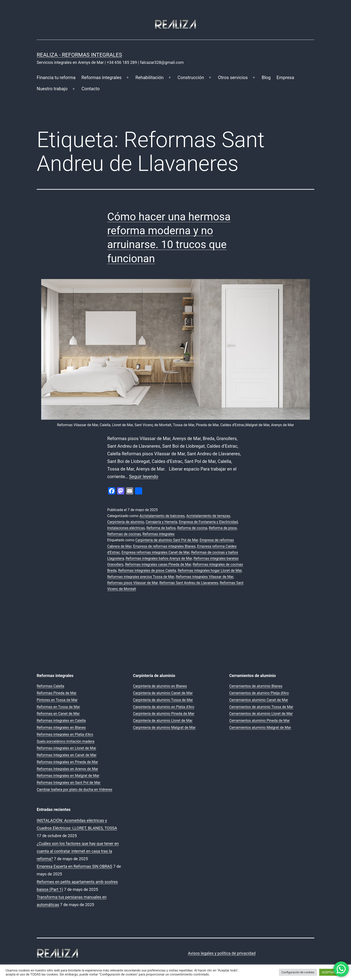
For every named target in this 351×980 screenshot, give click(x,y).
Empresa (285, 77)
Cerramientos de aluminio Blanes (256, 686)
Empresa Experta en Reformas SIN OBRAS (74, 866)
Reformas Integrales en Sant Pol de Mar (69, 783)
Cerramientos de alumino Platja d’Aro (259, 693)
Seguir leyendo (143, 477)
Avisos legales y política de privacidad (222, 953)
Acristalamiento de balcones (162, 516)
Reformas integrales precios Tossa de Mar (141, 577)
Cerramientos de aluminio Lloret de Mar (261, 714)
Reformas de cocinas (124, 534)
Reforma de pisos (223, 528)
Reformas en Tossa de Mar (58, 707)
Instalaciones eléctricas (126, 528)
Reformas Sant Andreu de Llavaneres (189, 583)
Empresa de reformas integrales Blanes (164, 546)
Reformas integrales (102, 77)
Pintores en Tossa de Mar (57, 700)
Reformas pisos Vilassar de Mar (133, 583)
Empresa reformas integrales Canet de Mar (156, 552)
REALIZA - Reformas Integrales (79, 55)
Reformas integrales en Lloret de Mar (66, 748)
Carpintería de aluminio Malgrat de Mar (164, 727)
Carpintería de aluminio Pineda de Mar (164, 714)
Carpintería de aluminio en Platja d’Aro (164, 707)
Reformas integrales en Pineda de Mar (67, 762)
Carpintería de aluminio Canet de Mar (163, 693)
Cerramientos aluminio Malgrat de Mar (260, 727)
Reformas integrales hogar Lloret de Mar (210, 571)
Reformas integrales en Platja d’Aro (65, 734)
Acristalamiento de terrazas (208, 516)
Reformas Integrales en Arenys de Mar (67, 769)
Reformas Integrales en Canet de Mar (67, 755)
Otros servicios (233, 77)
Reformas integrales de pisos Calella (147, 571)
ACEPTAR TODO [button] (332, 972)
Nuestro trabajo (52, 89)
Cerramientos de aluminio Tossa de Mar (261, 707)
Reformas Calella (50, 686)
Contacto (91, 89)
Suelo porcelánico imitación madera (66, 741)
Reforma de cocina (192, 528)
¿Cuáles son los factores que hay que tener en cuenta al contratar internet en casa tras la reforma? (78, 851)
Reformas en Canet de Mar (58, 714)
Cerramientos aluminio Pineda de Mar (260, 721)
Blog (266, 77)
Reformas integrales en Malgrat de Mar (68, 776)
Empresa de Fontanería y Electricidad (208, 522)
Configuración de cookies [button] (298, 972)
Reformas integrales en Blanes (61, 727)
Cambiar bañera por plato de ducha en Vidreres (74, 790)
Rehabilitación (150, 77)
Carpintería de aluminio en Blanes (160, 686)
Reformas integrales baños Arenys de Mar (159, 558)
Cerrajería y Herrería (162, 522)
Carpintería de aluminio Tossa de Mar (163, 700)
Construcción (191, 77)
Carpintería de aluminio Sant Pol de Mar (167, 540)
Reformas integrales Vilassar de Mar (204, 577)
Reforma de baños (161, 528)
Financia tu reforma (56, 77)
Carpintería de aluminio (126, 522)
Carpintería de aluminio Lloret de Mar (163, 721)
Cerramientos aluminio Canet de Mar (259, 700)
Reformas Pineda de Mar (57, 693)
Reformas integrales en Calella (61, 721)
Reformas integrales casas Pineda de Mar (158, 564)
